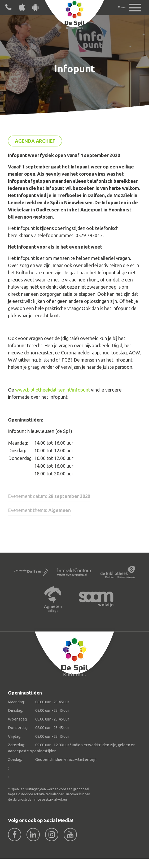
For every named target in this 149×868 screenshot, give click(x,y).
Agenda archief (35, 141)
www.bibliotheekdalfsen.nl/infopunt (52, 390)
